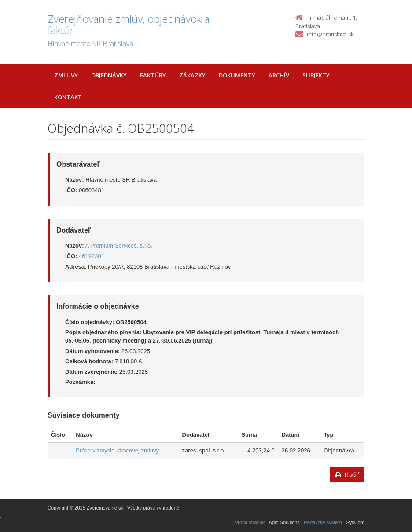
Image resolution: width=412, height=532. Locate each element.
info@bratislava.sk (330, 34)
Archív (279, 75)
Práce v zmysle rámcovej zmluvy (117, 450)
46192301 (92, 256)
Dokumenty (237, 75)
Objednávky (109, 75)
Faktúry (153, 75)
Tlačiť (347, 475)
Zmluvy (66, 75)
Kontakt (68, 97)
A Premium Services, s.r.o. (119, 246)
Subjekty (316, 75)
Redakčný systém (323, 522)
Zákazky (192, 75)
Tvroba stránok (248, 522)
